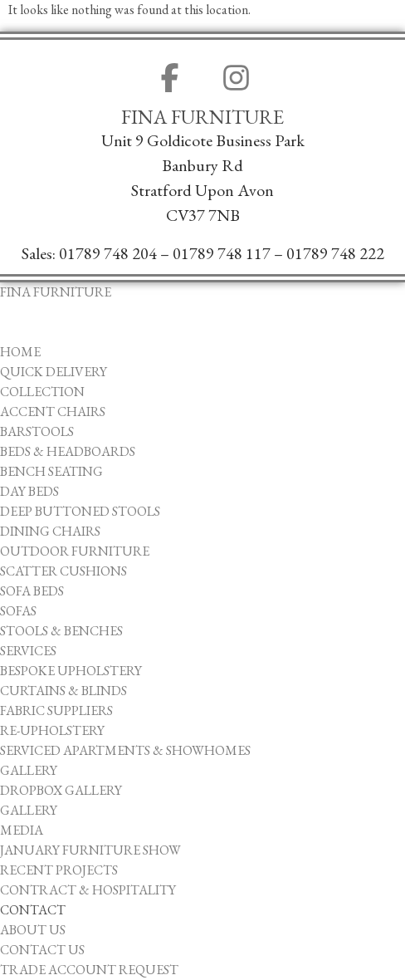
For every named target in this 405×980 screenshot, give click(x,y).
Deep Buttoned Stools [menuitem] (80, 511)
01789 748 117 (222, 253)
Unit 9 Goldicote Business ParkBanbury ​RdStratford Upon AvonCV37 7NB (203, 178)
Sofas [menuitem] (18, 611)
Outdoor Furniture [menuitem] (75, 551)
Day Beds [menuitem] (29, 491)
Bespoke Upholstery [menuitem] (71, 671)
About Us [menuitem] (33, 930)
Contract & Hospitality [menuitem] (88, 890)
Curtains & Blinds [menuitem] (63, 691)
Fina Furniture (202, 117)
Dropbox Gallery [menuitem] (61, 790)
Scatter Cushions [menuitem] (63, 571)
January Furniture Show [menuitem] (90, 850)
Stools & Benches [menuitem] (61, 631)
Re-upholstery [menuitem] (52, 730)
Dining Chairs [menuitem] (50, 531)
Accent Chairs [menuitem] (53, 412)
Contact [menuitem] (33, 910)
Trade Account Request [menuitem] (89, 970)
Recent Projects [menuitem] (59, 870)
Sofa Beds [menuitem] (32, 591)
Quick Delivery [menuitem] (54, 372)
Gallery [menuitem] (29, 770)
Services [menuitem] (28, 651)
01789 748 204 (108, 253)
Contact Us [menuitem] (42, 950)
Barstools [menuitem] (37, 431)
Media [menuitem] (22, 830)
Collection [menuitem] (42, 392)
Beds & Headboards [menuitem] (68, 451)
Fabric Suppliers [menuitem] (56, 710)
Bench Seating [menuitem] (51, 471)
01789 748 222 (335, 253)
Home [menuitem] (20, 352)
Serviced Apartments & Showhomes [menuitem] (125, 750)
